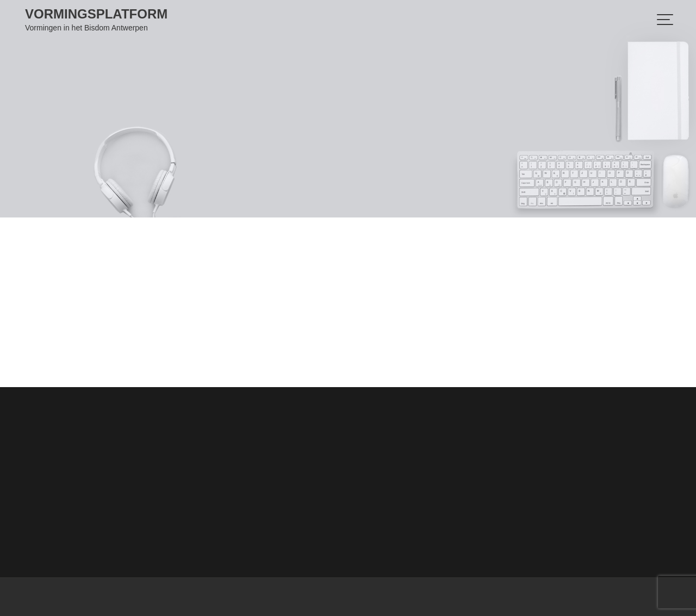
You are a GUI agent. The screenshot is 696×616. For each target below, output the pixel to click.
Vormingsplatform (96, 14)
